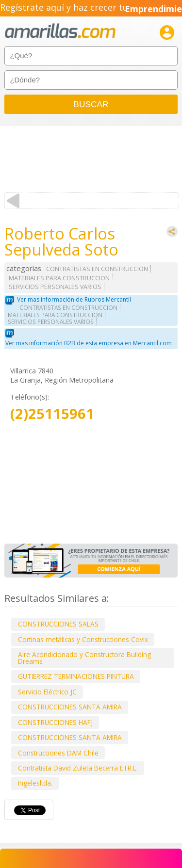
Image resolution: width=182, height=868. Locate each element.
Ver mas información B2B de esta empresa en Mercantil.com (89, 343)
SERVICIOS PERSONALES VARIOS (55, 287)
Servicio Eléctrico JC (47, 692)
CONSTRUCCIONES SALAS (58, 624)
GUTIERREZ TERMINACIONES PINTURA (76, 676)
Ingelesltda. (35, 783)
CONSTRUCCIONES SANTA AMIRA (70, 707)
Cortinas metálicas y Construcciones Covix (83, 639)
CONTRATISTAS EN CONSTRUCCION (97, 269)
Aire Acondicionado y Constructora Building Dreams (84, 658)
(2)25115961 (52, 414)
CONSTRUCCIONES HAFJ (55, 722)
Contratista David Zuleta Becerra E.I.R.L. (78, 768)
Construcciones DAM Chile (58, 753)
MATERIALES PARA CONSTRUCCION (59, 278)
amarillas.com (60, 31)
